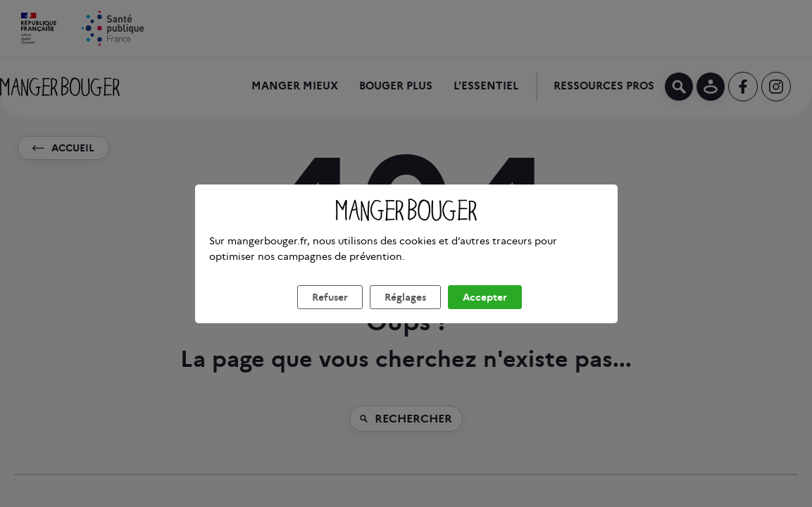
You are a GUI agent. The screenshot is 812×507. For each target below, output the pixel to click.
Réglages (405, 314)
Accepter (485, 314)
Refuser (330, 314)
